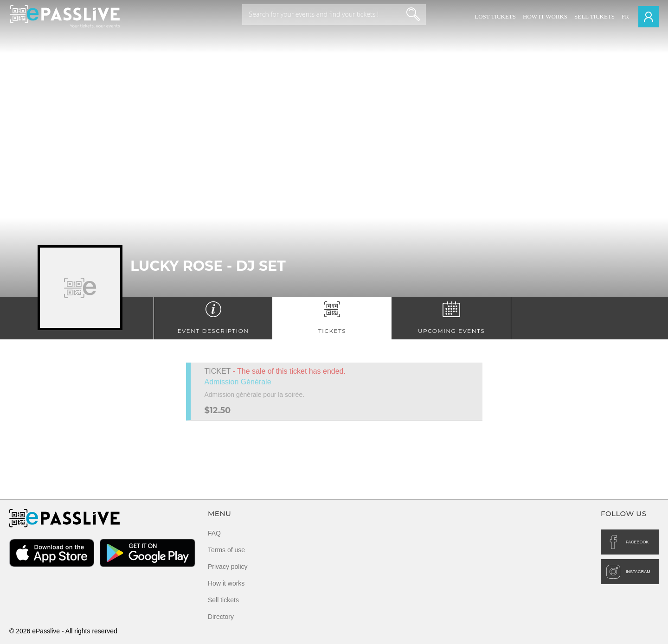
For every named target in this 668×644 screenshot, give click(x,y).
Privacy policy (228, 567)
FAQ (214, 533)
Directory (221, 617)
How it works (545, 16)
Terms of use (226, 550)
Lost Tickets (495, 16)
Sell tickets (594, 16)
